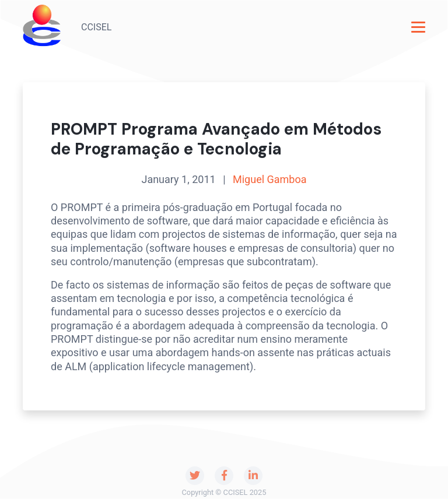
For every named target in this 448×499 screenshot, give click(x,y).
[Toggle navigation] (418, 27)
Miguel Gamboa (270, 179)
